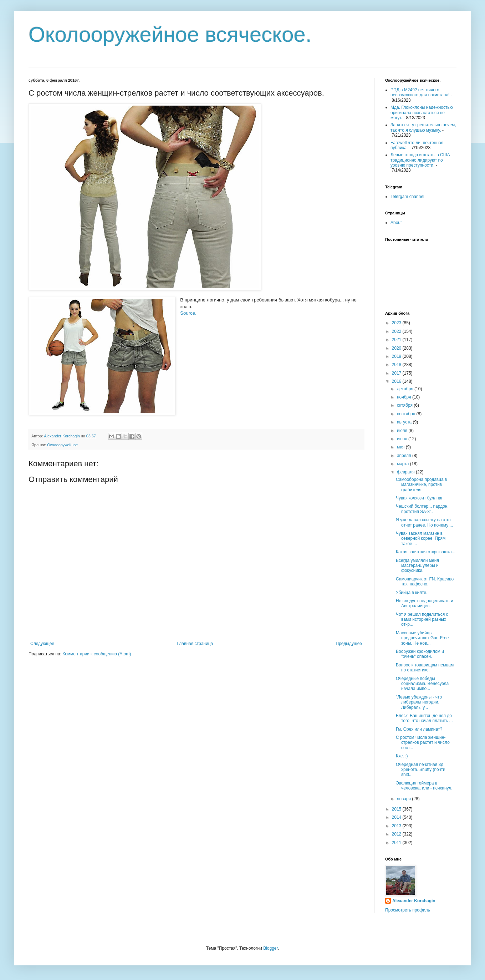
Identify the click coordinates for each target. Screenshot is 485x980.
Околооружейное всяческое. (170, 34)
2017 (397, 373)
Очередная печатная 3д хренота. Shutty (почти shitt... (421, 770)
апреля (405, 456)
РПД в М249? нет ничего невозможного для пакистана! (420, 92)
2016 (397, 381)
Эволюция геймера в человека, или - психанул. (424, 786)
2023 (397, 323)
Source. (188, 313)
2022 (397, 331)
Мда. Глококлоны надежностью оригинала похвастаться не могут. (422, 113)
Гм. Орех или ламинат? (419, 729)
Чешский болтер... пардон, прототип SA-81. (422, 509)
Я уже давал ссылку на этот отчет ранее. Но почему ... (424, 522)
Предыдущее (349, 644)
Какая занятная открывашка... (426, 552)
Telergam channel (407, 197)
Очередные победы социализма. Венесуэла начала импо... (422, 684)
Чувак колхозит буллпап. (420, 498)
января (404, 799)
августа (405, 422)
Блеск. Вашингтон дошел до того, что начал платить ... (424, 718)
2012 (397, 834)
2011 (397, 843)
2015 (397, 809)
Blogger (270, 948)
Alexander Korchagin (414, 901)
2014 (397, 817)
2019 (397, 356)
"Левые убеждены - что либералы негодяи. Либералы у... (419, 702)
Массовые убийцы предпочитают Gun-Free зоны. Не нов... (422, 638)
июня (403, 439)
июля (403, 431)
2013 (397, 826)
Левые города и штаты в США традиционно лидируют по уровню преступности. (420, 160)
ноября (405, 397)
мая (401, 447)
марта (404, 464)
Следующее (42, 644)
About (396, 223)
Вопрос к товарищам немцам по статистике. (425, 667)
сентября (407, 414)
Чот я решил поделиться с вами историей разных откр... (422, 620)
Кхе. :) (402, 756)
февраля (406, 472)
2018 (397, 365)
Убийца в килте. (412, 593)
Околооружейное (62, 445)
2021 (397, 340)
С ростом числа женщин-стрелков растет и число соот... (423, 743)
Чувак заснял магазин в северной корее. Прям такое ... (421, 539)
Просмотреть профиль (408, 910)
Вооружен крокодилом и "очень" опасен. (420, 654)
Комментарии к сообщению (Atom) (97, 654)
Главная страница (195, 644)
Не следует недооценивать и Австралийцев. (425, 603)
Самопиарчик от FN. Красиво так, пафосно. (425, 582)
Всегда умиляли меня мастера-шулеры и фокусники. (417, 566)
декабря (406, 389)
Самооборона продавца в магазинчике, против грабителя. (422, 485)
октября (405, 405)
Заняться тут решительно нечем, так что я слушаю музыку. (423, 127)
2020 (397, 348)
